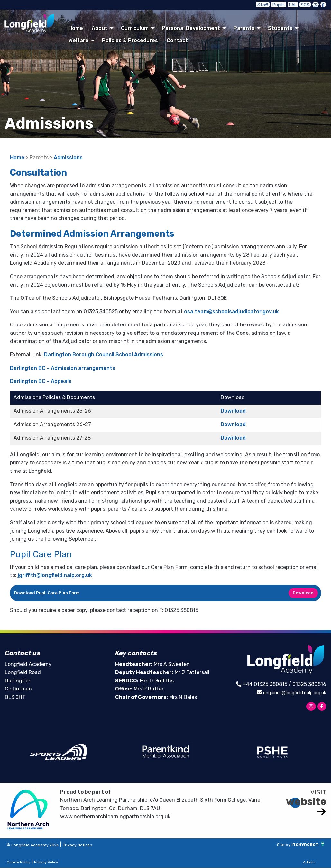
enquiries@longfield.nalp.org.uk (288, 693)
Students (280, 28)
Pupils (283, 5)
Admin (309, 863)
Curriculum (135, 28)
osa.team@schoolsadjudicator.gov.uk (231, 311)
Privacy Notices (96, 845)
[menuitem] (76, 28)
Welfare (78, 40)
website (306, 802)
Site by (275, 845)
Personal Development (191, 28)
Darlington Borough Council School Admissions (104, 355)
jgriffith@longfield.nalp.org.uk (55, 575)
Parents (244, 28)
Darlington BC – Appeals (41, 381)
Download (233, 411)
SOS (307, 5)
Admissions (68, 157)
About (100, 28)
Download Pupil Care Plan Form (47, 593)
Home (76, 28)
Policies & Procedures (130, 40)
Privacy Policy (46, 863)
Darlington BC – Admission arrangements (63, 368)
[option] (58, 752)
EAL (295, 5)
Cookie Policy (18, 863)
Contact (177, 40)
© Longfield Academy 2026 (40, 845)
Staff (269, 5)
